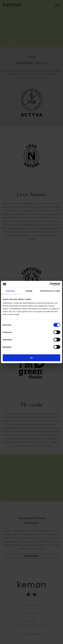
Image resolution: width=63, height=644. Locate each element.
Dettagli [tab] (29, 291)
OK (32, 358)
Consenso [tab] (10, 291)
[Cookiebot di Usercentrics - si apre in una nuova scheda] (50, 284)
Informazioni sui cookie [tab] (50, 291)
